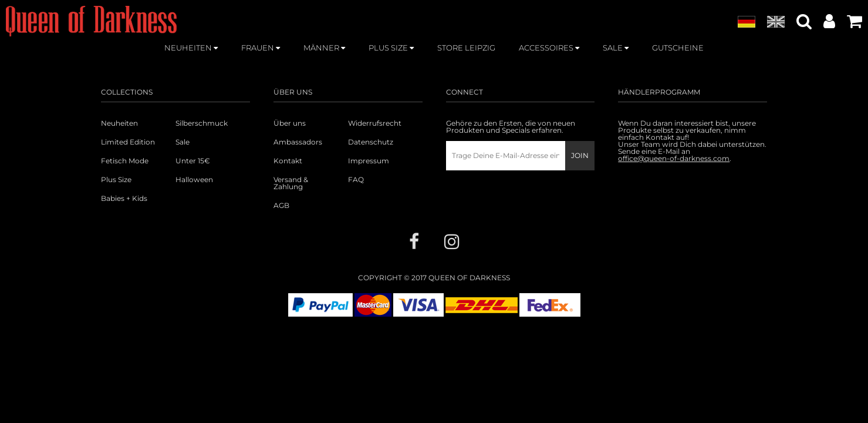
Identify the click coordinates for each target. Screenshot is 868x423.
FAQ (356, 180)
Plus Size (116, 180)
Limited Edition (128, 142)
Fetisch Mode (125, 161)
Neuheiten (119, 123)
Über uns (290, 123)
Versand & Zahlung (291, 183)
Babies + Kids (124, 199)
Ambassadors (298, 142)
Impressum (369, 161)
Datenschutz (371, 142)
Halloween (194, 180)
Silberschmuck (202, 123)
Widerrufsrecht (375, 123)
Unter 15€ (193, 161)
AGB (281, 206)
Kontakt (288, 161)
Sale (183, 142)
